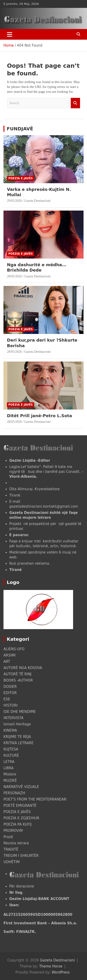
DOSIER (10, 687)
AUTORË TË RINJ (18, 674)
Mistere (10, 774)
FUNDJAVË (20, 129)
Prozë (8, 837)
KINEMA (10, 730)
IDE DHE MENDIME (20, 712)
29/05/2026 (14, 201)
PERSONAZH (14, 793)
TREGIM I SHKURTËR (21, 856)
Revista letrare (16, 843)
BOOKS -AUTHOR (18, 680)
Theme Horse (51, 966)
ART (7, 662)
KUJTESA (11, 749)
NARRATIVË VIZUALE (21, 787)
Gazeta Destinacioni (37, 201)
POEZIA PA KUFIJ (18, 824)
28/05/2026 (14, 276)
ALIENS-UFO (14, 649)
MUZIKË (10, 781)
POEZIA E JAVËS (21, 178)
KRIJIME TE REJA (17, 737)
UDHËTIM (12, 862)
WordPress (61, 972)
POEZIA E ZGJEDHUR (21, 818)
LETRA (9, 762)
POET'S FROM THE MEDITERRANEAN (35, 799)
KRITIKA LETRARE (19, 743)
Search (75, 103)
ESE (7, 699)
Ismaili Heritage (17, 724)
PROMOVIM (13, 831)
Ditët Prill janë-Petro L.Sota (39, 416)
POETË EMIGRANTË (20, 806)
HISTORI (11, 705)
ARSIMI (10, 655)
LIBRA (8, 768)
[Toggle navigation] (10, 34)
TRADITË (11, 849)
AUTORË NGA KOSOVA (23, 668)
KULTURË (11, 756)
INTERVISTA (13, 718)
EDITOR (10, 693)
